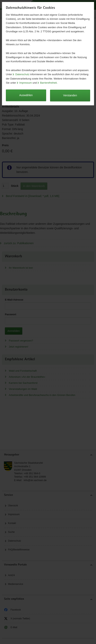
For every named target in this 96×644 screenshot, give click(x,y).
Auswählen (26, 95)
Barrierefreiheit (48, 83)
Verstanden (70, 95)
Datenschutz (22, 74)
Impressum (26, 83)
